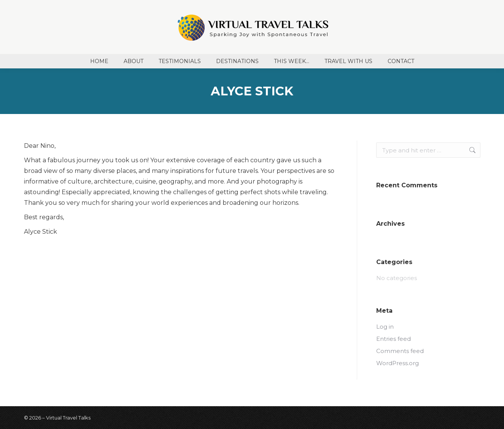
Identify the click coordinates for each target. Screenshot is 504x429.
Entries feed (394, 339)
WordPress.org (397, 363)
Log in (385, 327)
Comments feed (400, 351)
